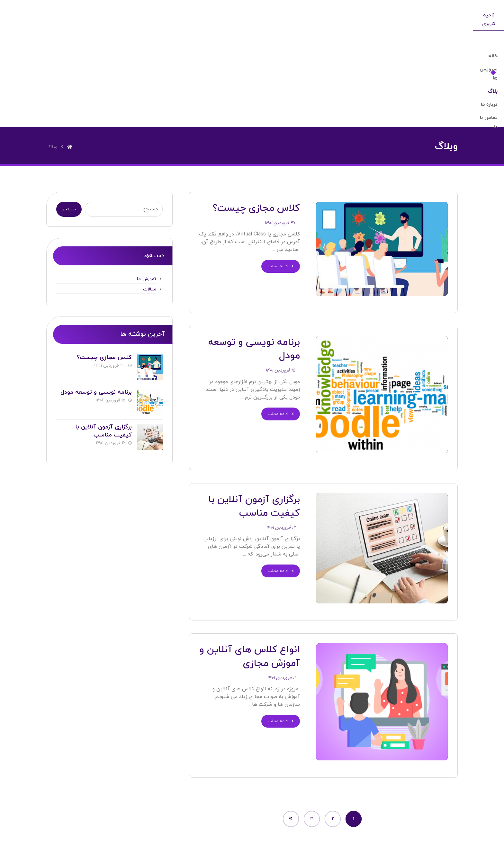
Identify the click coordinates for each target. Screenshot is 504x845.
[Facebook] (207, 799)
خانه (325, 766)
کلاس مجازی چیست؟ (103, 266)
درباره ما (297, 766)
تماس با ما (186, 766)
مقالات (150, 198)
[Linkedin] (267, 799)
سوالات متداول (228, 766)
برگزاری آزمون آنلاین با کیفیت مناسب (102, 335)
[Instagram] (297, 799)
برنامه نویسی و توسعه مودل (95, 298)
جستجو (70, 118)
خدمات (266, 766)
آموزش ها (147, 188)
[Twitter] (237, 799)
